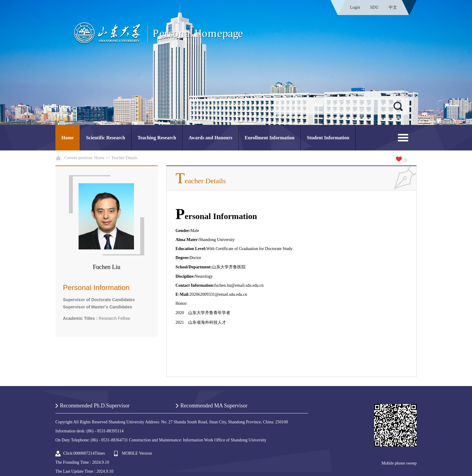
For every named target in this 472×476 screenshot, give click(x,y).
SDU (374, 7)
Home (68, 138)
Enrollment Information (270, 138)
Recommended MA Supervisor (214, 406)
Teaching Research (157, 138)
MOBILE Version (137, 453)
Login (355, 7)
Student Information (328, 138)
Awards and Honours (210, 138)
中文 (393, 7)
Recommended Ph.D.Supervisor (95, 406)
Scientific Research (106, 138)
